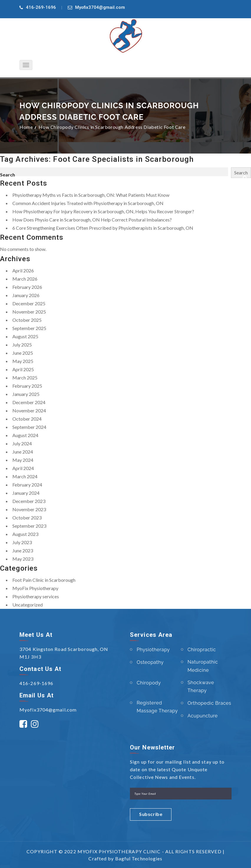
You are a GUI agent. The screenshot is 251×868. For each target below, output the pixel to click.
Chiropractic (202, 650)
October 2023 (27, 518)
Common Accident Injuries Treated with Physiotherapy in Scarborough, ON (88, 203)
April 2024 (23, 468)
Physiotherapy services (36, 596)
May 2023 (23, 559)
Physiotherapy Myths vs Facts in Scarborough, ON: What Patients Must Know (91, 195)
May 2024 (23, 460)
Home (26, 127)
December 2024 (29, 402)
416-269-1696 (41, 7)
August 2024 (25, 435)
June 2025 (23, 353)
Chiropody (149, 683)
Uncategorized (28, 605)
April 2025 (23, 369)
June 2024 (23, 452)
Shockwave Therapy (201, 687)
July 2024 (22, 443)
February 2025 (27, 386)
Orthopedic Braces (209, 703)
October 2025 (27, 320)
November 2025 (29, 312)
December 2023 (29, 501)
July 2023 (22, 542)
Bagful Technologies (139, 858)
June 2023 (23, 550)
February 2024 (27, 485)
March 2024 (25, 476)
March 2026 (25, 279)
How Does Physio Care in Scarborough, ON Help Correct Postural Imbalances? (92, 220)
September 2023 (29, 526)
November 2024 (29, 410)
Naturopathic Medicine (203, 666)
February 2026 (27, 287)
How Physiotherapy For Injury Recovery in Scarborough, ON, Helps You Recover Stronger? (103, 211)
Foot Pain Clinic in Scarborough (44, 580)
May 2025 (23, 361)
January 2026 (26, 295)
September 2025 (29, 328)
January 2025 (26, 394)
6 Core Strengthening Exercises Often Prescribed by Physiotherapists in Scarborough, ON (103, 228)
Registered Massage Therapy (157, 707)
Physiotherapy (153, 650)
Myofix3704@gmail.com (100, 7)
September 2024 (29, 427)
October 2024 (27, 419)
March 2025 (25, 378)
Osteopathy (150, 662)
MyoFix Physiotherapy (35, 588)
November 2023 (29, 509)
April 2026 (23, 270)
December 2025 (29, 303)
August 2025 (25, 336)
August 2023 (25, 534)
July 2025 (22, 345)
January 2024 (26, 493)
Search (8, 175)
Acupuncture (203, 716)
